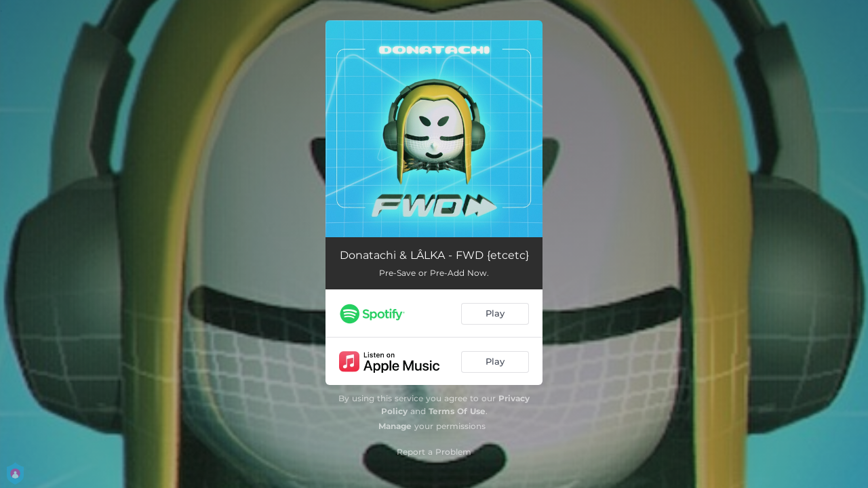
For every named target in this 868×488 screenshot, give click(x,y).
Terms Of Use (457, 411)
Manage (395, 426)
